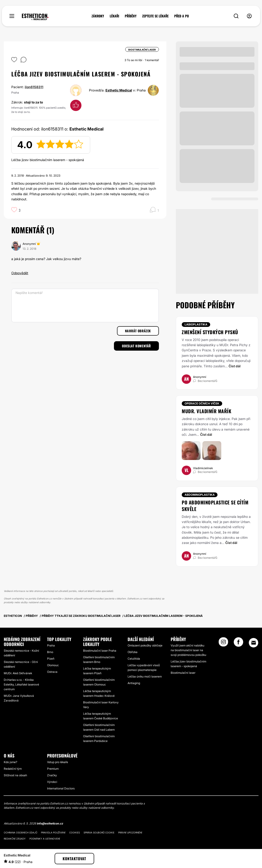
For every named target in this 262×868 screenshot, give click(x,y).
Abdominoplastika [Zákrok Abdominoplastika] (200, 495)
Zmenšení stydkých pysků (210, 332)
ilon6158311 (34, 87)
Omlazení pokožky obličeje (145, 645)
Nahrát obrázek (138, 331)
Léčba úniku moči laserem (145, 676)
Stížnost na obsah (15, 775)
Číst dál (235, 366)
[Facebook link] (238, 643)
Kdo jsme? (10, 762)
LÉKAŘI (114, 16)
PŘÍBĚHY (131, 16)
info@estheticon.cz (50, 823)
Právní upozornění (130, 832)
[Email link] (254, 643)
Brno (50, 652)
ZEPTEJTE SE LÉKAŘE (155, 16)
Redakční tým (13, 769)
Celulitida (134, 659)
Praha (51, 645)
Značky (52, 775)
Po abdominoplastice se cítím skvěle (215, 506)
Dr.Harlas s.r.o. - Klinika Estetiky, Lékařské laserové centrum (21, 684)
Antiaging (134, 683)
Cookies (75, 832)
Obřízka (133, 652)
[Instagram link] (223, 643)
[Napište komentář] (85, 305)
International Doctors (61, 788)
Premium (53, 769)
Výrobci (52, 782)
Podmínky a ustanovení (45, 839)
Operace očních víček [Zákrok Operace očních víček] (202, 403)
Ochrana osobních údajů (20, 832)
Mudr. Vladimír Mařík (206, 411)
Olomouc (53, 665)
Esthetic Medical (119, 90)
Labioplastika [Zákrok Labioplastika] (196, 324)
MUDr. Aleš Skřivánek (18, 673)
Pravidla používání (53, 832)
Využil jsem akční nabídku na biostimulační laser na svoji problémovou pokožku (188, 650)
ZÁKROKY (98, 16)
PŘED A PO (181, 16)
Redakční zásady (15, 839)
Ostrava (52, 672)
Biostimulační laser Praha (100, 651)
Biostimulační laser (183, 673)
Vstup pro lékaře (58, 762)
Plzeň (51, 659)
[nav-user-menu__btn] (249, 16)
